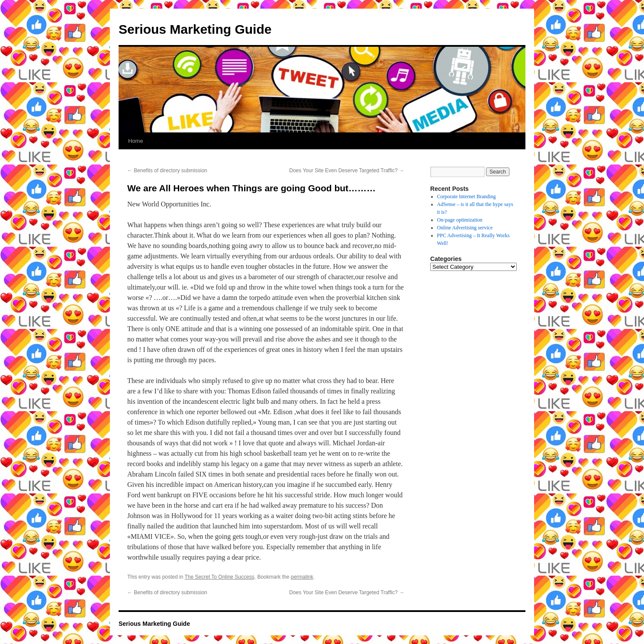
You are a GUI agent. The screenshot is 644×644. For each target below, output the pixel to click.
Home (136, 141)
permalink (302, 577)
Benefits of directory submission (167, 171)
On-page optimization (460, 220)
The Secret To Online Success (220, 577)
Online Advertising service (465, 228)
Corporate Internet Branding (467, 196)
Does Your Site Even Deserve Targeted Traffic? (347, 171)
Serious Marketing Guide (195, 29)
